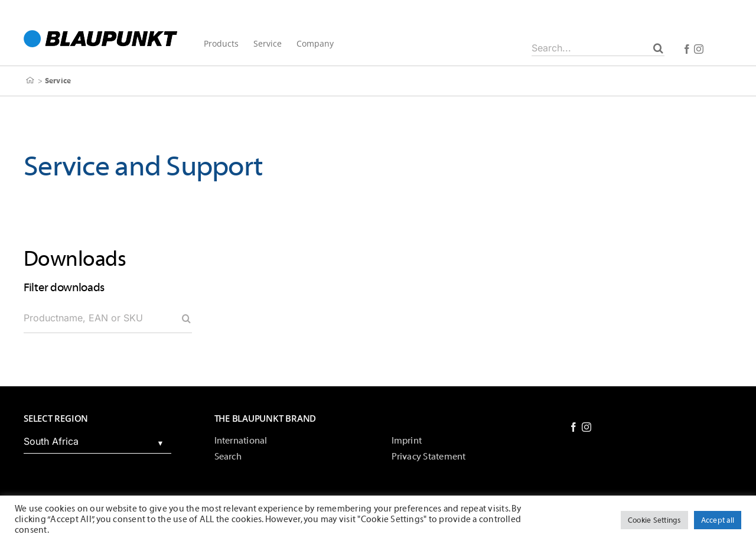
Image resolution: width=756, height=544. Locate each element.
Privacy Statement (429, 457)
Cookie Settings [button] (654, 520)
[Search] (658, 48)
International (241, 441)
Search (228, 457)
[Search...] (598, 48)
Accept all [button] (718, 520)
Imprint (407, 441)
